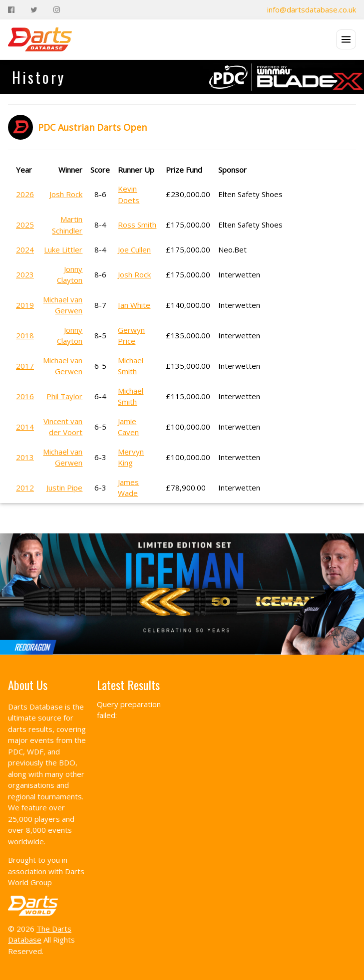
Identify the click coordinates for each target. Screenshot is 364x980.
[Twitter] (34, 10)
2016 (25, 396)
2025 (25, 225)
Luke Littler (63, 249)
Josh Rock (66, 194)
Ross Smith (137, 225)
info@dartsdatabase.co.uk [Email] (312, 9)
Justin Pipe (64, 488)
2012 (25, 488)
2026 (25, 194)
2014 (25, 427)
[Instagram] (57, 10)
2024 (25, 249)
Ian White (134, 305)
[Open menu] (346, 39)
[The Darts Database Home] (40, 39)
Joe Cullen (134, 249)
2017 (25, 366)
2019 (25, 305)
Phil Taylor (64, 396)
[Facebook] (11, 10)
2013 (25, 457)
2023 (25, 274)
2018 (25, 335)
